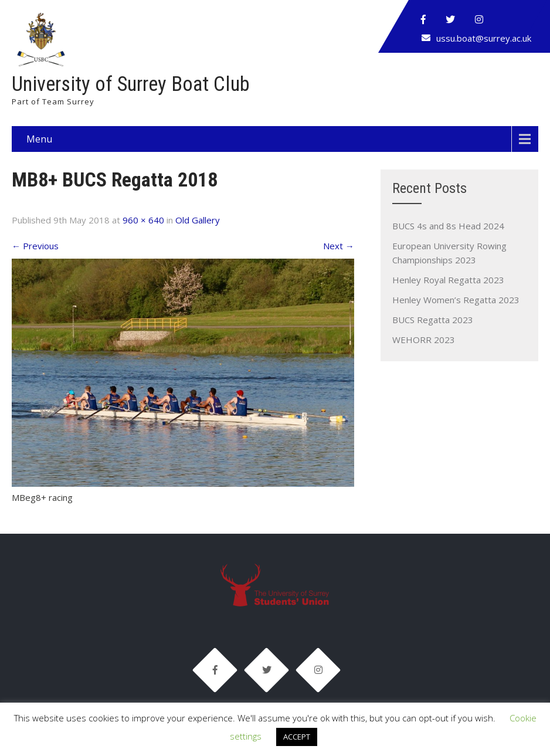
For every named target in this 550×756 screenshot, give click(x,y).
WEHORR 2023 (424, 340)
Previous (35, 246)
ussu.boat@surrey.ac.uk (484, 38)
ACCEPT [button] (297, 737)
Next (339, 246)
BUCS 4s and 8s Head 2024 (448, 226)
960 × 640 (143, 220)
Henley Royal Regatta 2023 (448, 280)
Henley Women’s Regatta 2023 (456, 300)
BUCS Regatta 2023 (433, 320)
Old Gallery (198, 220)
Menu (39, 139)
